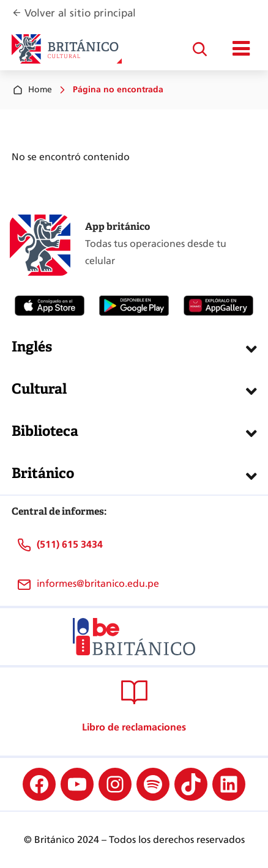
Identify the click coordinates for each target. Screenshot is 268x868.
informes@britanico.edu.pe (98, 583)
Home (32, 90)
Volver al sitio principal (80, 13)
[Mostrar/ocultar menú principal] (241, 49)
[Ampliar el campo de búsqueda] (199, 49)
